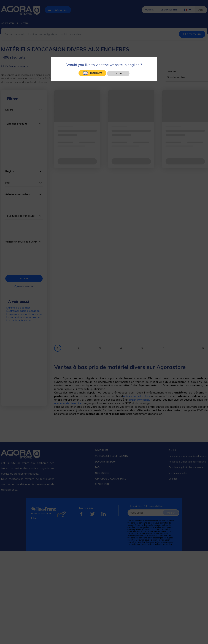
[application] (199, 635)
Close (118, 73)
